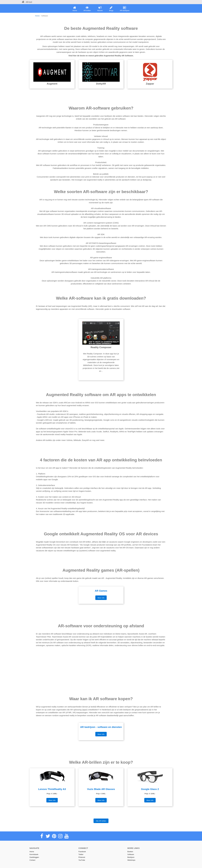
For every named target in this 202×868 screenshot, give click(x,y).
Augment (52, 84)
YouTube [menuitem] (82, 860)
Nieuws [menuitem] (100, 9)
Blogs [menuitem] (111, 9)
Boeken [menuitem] (130, 852)
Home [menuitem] (75, 9)
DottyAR (101, 84)
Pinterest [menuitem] (82, 857)
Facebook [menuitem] (82, 852)
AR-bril (27, 2)
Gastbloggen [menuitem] (34, 857)
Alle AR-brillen (101, 821)
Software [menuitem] (131, 854)
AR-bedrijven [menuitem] (125, 9)
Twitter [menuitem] (81, 854)
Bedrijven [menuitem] (131, 857)
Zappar (150, 84)
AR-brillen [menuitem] (87, 9)
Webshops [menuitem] (131, 860)
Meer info (101, 598)
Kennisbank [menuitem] (34, 854)
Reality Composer (101, 347)
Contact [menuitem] (32, 860)
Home (37, 16)
